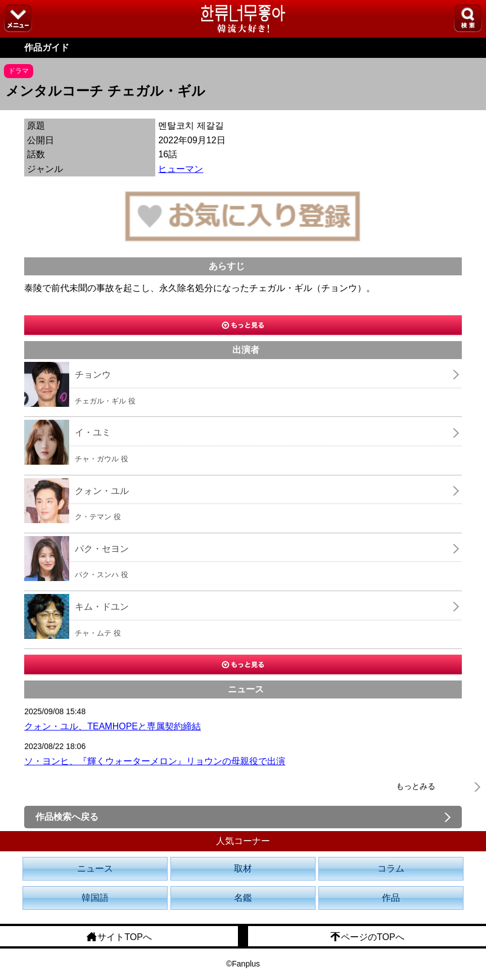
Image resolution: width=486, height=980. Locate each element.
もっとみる (416, 786)
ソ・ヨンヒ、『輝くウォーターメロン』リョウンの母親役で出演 (155, 761)
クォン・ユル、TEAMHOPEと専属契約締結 (112, 726)
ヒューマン (181, 169)
